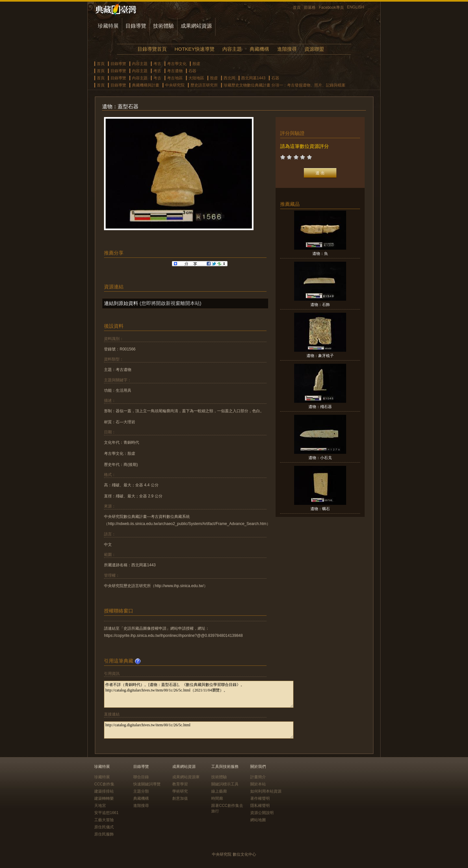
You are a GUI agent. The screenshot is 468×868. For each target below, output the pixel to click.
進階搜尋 (287, 49)
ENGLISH (356, 7)
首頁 (297, 7)
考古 (157, 64)
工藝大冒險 (104, 820)
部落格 (310, 7)
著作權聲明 (260, 798)
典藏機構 (259, 49)
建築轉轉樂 (104, 798)
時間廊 (217, 798)
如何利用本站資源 (266, 791)
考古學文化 (177, 64)
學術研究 (180, 791)
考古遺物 (175, 71)
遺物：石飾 (320, 305)
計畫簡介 (258, 777)
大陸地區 (196, 78)
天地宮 (100, 806)
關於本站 (258, 784)
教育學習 (180, 784)
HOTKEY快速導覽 (194, 49)
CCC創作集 (104, 784)
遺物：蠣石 (320, 509)
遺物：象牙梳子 (320, 356)
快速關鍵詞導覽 (147, 784)
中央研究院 (175, 85)
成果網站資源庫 (186, 777)
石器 (192, 71)
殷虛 (196, 64)
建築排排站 (104, 791)
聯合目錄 (141, 777)
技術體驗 (163, 26)
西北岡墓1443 (253, 78)
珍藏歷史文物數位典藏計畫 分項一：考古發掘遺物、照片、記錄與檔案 (285, 85)
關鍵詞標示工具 (225, 784)
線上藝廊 (219, 791)
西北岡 (229, 78)
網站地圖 (258, 820)
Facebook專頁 (331, 7)
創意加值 (180, 798)
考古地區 (175, 78)
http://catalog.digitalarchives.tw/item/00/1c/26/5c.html (199, 730)
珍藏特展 (108, 26)
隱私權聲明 (260, 806)
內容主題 (232, 49)
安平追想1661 (106, 813)
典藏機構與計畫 (146, 85)
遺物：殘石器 (320, 407)
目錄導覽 (136, 26)
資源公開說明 (262, 813)
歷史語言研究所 (204, 85)
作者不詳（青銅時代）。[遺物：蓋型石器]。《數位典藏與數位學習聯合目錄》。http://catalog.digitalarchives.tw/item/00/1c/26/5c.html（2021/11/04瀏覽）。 (199, 694)
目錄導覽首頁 (152, 49)
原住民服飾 (104, 834)
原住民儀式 (104, 827)
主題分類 (141, 791)
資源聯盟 (314, 49)
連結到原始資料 (121, 303)
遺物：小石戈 (320, 458)
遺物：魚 (320, 254)
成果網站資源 (196, 26)
